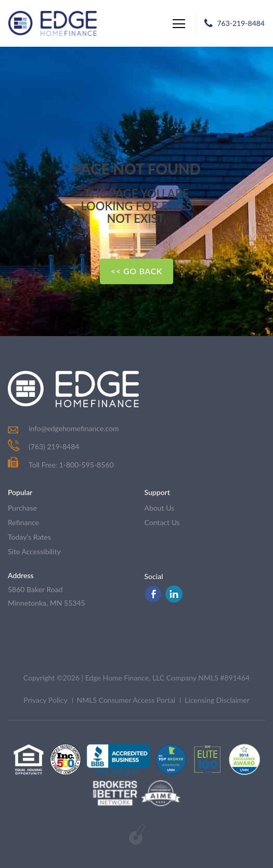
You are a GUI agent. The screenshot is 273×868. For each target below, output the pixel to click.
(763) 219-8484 (54, 446)
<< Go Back (136, 271)
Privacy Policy (45, 700)
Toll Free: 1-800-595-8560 (61, 465)
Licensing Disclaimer (217, 700)
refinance (23, 522)
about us (160, 508)
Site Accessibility (34, 551)
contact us (162, 522)
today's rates (29, 537)
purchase (22, 508)
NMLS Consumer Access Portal (126, 700)
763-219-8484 (241, 23)
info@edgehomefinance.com (74, 428)
